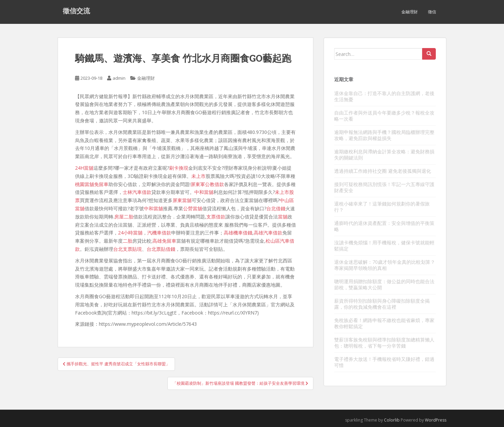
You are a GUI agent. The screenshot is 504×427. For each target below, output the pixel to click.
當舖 (283, 217)
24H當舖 (84, 168)
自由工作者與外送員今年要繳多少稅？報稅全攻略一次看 (384, 116)
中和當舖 (204, 192)
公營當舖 (193, 208)
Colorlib (392, 420)
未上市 (198, 176)
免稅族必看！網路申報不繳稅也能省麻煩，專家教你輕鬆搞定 (384, 323)
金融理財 (410, 12)
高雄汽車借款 (268, 233)
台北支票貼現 (128, 249)
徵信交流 (76, 12)
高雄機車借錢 (238, 233)
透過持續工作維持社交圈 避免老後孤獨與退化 (383, 171)
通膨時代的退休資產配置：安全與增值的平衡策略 (384, 226)
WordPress (436, 420)
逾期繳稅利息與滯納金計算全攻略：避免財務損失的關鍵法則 (384, 155)
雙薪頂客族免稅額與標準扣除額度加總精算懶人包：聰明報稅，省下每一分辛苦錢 (384, 343)
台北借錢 (276, 208)
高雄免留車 (164, 241)
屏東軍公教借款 (207, 184)
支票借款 (216, 217)
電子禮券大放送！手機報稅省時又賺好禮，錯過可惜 (384, 362)
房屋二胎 (124, 217)
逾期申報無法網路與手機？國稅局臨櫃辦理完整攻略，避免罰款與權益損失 (384, 135)
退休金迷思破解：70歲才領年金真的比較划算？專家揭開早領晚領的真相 (385, 265)
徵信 (432, 12)
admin (119, 78)
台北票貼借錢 (161, 249)
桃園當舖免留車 (92, 184)
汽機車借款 (159, 233)
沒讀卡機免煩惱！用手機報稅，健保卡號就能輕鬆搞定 (384, 246)
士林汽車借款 (137, 192)
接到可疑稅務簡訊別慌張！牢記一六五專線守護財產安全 (384, 187)
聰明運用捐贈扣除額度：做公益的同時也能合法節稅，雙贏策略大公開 (384, 284)
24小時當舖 (130, 233)
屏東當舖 (182, 200)
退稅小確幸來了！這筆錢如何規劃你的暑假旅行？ (382, 207)
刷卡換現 (179, 168)
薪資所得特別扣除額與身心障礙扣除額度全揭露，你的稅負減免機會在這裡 (382, 304)
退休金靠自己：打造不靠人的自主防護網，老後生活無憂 (384, 96)
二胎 (128, 241)
